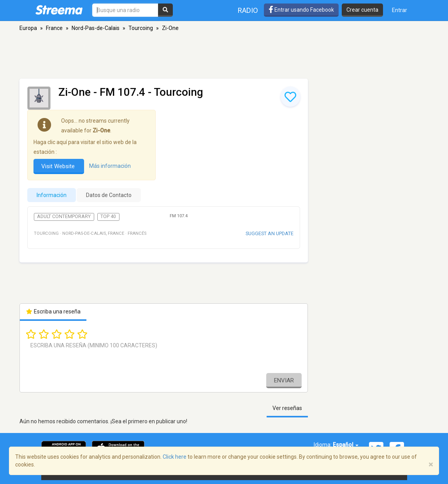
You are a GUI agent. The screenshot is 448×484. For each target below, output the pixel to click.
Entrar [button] (400, 10)
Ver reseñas (287, 408)
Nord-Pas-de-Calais (96, 28)
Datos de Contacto (109, 195)
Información (52, 195)
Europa (28, 28)
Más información (110, 166)
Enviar (284, 380)
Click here (175, 457)
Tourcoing (141, 28)
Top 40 (108, 216)
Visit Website (59, 166)
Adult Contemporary (64, 216)
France (54, 28)
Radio (248, 10)
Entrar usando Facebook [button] (301, 10)
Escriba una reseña (53, 312)
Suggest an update (270, 233)
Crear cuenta (362, 10)
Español (346, 445)
